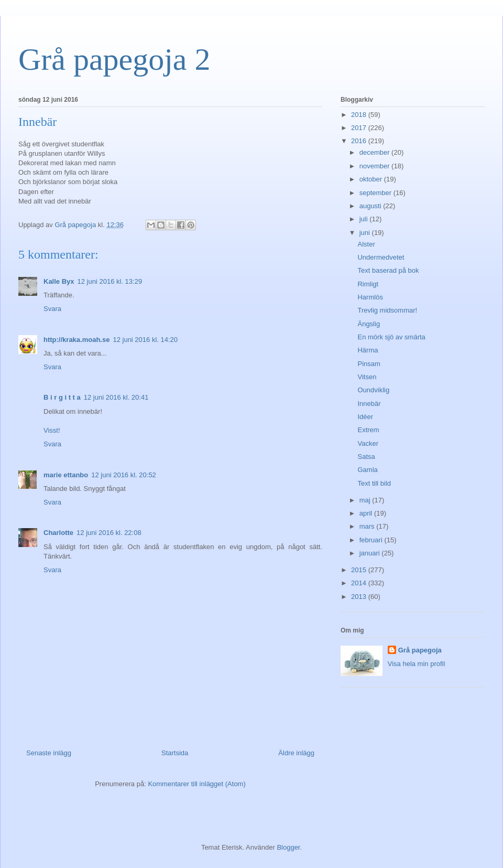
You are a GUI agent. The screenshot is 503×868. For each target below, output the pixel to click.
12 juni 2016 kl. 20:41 (116, 397)
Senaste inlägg (49, 753)
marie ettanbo (66, 475)
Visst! (52, 430)
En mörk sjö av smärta (391, 337)
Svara (52, 309)
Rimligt (368, 284)
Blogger (288, 847)
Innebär (369, 404)
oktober (372, 179)
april (367, 513)
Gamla (367, 470)
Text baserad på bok (388, 270)
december (375, 152)
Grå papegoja (420, 650)
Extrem (368, 430)
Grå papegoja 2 (114, 59)
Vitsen (367, 377)
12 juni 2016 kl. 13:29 (110, 281)
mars (368, 526)
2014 (360, 583)
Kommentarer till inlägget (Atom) (196, 784)
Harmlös (370, 297)
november (375, 166)
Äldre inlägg (296, 753)
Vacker (368, 443)
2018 (360, 115)
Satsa (366, 457)
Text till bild (374, 483)
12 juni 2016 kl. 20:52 (124, 475)
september (376, 193)
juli (365, 219)
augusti (371, 206)
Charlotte (58, 533)
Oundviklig (373, 390)
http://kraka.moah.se (76, 340)
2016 (360, 141)
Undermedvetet (381, 257)
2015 (360, 570)
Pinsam (369, 364)
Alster (366, 244)
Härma (368, 350)
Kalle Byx (59, 281)
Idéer (365, 417)
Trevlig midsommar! (387, 310)
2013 (360, 597)
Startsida (175, 753)
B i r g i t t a (62, 397)
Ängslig (369, 324)
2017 (360, 128)
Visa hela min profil (417, 664)
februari (372, 540)
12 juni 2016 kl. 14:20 (145, 340)
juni (366, 233)
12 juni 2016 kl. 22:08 (109, 533)
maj (366, 500)
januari (371, 553)
